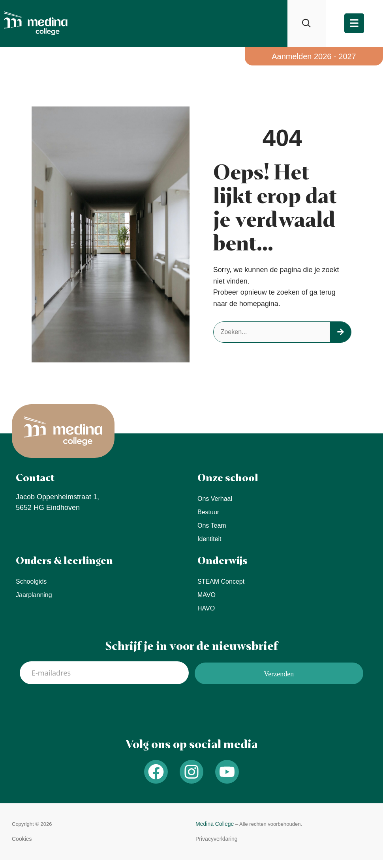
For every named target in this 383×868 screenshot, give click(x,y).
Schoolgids (31, 581)
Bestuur (208, 512)
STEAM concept (221, 581)
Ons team (212, 525)
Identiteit (209, 539)
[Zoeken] (340, 332)
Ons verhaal (215, 499)
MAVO (207, 595)
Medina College (215, 824)
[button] (22, 839)
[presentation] (80, 707)
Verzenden (279, 674)
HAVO (206, 608)
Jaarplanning (34, 595)
